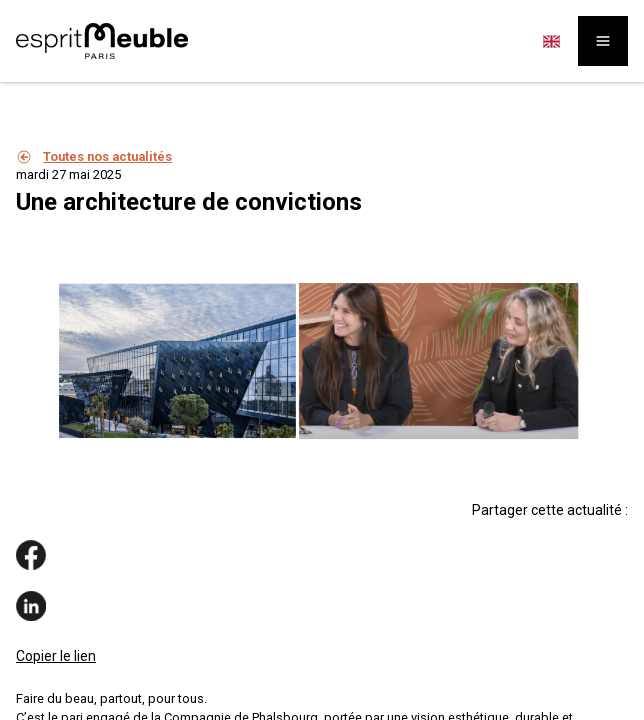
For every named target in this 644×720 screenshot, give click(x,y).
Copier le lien (56, 656)
